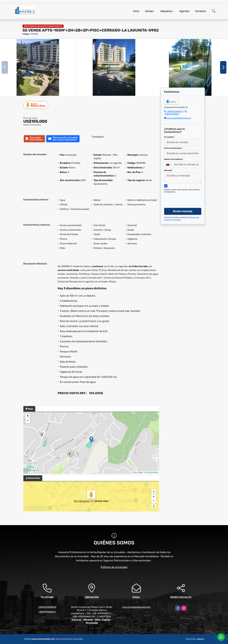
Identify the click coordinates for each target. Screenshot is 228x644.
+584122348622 (175, 111)
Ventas (149, 11)
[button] (99, 93)
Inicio (136, 11)
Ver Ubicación (82, 501)
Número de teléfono (174, 159)
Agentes (184, 11)
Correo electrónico (174, 148)
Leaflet (135, 472)
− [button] (28, 421)
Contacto (201, 11)
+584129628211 (172, 114)
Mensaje (169, 170)
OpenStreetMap (152, 472)
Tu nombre (170, 137)
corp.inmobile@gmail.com (179, 118)
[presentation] (182, 197)
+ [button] (28, 416)
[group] (38, 67)
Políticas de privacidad (114, 567)
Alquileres (166, 11)
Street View (36, 105)
